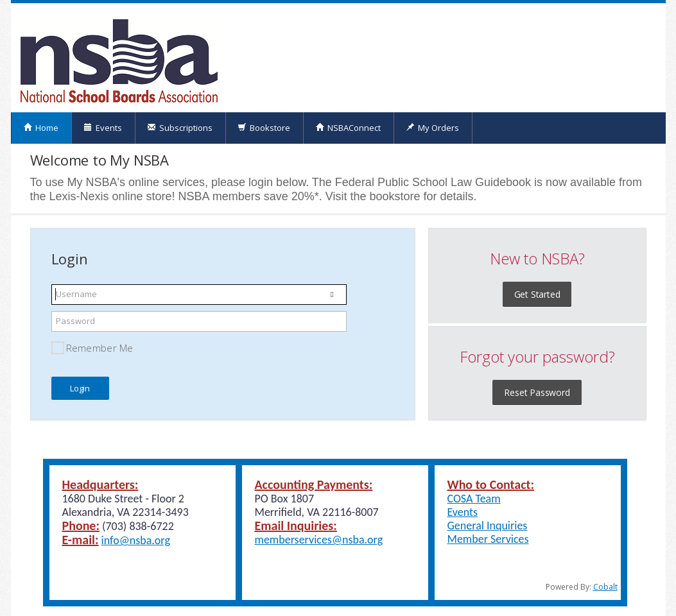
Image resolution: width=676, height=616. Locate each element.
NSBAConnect (348, 128)
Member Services (488, 539)
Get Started (537, 294)
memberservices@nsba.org (319, 540)
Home (41, 128)
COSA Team (474, 499)
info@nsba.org (136, 540)
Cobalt (605, 587)
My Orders (432, 128)
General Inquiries (488, 526)
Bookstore (264, 128)
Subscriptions (180, 128)
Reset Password (537, 392)
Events (103, 128)
